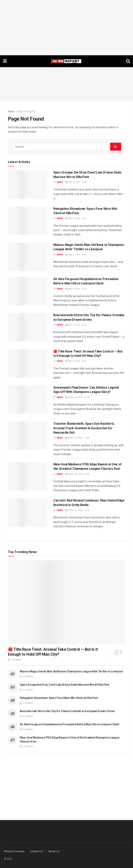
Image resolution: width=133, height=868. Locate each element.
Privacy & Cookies (14, 851)
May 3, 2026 (73, 182)
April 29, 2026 (74, 397)
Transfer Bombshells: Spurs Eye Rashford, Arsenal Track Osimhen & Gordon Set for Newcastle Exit (84, 428)
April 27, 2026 (74, 510)
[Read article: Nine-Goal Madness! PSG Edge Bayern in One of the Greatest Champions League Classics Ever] (28, 476)
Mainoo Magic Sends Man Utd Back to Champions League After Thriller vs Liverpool (71, 671)
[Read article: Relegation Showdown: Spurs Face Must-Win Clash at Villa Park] (28, 221)
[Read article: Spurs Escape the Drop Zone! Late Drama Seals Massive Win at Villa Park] (28, 184)
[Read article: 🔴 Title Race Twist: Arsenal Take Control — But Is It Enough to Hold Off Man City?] (28, 363)
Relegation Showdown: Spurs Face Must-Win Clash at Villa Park (59, 698)
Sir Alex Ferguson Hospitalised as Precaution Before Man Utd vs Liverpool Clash (69, 724)
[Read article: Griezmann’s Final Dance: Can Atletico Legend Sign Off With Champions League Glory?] (28, 400)
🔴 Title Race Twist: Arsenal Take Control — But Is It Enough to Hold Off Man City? (53, 652)
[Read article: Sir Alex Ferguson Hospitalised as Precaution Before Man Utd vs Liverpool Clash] (28, 291)
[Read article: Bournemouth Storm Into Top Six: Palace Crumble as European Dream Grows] (28, 327)
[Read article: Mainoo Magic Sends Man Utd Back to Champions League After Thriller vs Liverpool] (28, 257)
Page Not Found (26, 112)
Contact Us (36, 851)
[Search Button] (128, 61)
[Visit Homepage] (66, 61)
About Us (54, 851)
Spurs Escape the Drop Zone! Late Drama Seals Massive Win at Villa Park (64, 685)
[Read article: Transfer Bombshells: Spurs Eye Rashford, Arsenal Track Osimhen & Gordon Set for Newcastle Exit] (28, 436)
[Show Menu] (5, 61)
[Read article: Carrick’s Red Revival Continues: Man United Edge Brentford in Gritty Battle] (28, 512)
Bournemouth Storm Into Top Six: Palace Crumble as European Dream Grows (67, 711)
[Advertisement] (66, 28)
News (60, 182)
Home (11, 112)
